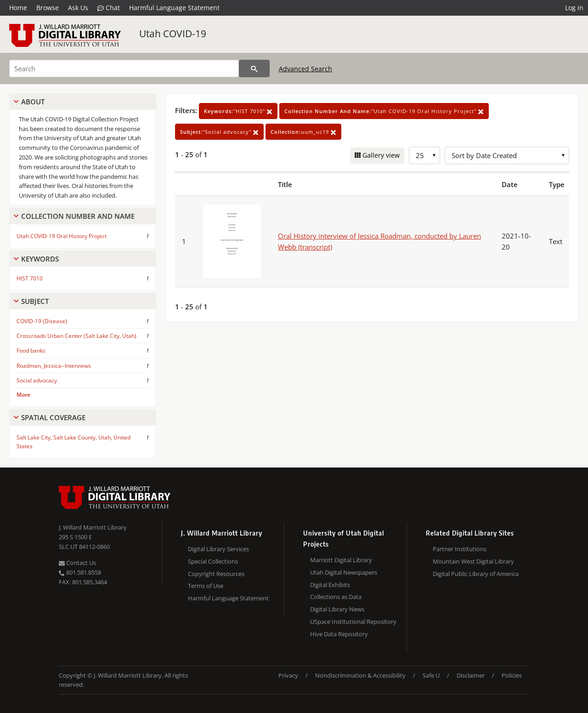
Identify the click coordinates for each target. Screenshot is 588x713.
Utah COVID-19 (173, 34)
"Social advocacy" (219, 132)
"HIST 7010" (238, 111)
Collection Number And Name (78, 216)
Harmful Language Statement (174, 8)
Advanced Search (305, 69)
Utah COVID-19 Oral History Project (62, 236)
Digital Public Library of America (476, 574)
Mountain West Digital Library (473, 561)
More (23, 395)
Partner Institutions (460, 549)
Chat (109, 8)
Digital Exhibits (330, 585)
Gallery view (380, 155)
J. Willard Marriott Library (93, 527)
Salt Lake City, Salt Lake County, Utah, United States (73, 442)
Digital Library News (337, 609)
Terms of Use (206, 586)
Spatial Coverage (53, 417)
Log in (574, 8)
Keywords (40, 259)
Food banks (31, 351)
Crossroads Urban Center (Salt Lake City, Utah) (76, 336)
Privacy (288, 675)
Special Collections (213, 561)
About (33, 102)
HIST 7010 (30, 278)
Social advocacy (37, 380)
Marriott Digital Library (341, 560)
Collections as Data (336, 597)
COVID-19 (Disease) (42, 321)
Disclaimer (471, 675)
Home (18, 8)
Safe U (431, 675)
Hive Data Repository (339, 634)
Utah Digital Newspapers (344, 572)
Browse (48, 8)
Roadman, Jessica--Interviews (54, 366)
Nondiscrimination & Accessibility (360, 675)
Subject (35, 301)
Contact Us (77, 563)
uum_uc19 (303, 132)
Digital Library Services (218, 549)
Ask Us (78, 8)
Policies (512, 675)
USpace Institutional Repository (353, 622)
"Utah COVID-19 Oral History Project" (384, 111)
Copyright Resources (216, 574)
